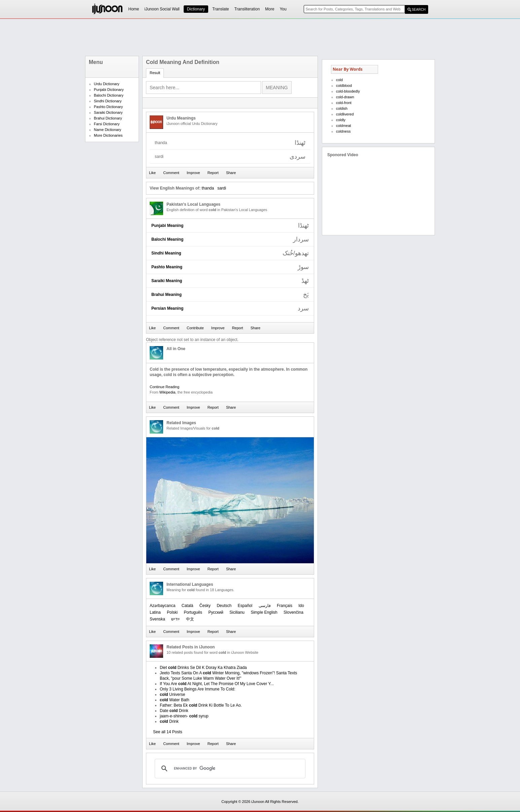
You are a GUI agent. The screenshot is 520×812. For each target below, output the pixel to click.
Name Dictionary (107, 130)
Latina (155, 612)
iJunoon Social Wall (162, 9)
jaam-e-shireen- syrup (184, 716)
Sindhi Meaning (166, 253)
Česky (205, 606)
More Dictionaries (108, 135)
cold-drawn (345, 97)
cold (339, 80)
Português (193, 612)
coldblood (344, 86)
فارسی (265, 606)
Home (134, 9)
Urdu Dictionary (107, 84)
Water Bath (175, 700)
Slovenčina (293, 612)
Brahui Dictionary (108, 118)
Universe (172, 695)
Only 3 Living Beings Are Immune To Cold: (198, 689)
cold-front (344, 103)
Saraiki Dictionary (108, 112)
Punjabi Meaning (167, 226)
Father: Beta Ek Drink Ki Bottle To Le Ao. (201, 705)
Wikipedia (168, 392)
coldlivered (345, 114)
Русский (216, 612)
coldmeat (344, 126)
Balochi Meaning (167, 239)
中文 (190, 619)
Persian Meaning (167, 308)
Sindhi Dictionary (108, 101)
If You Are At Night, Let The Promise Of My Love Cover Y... (217, 684)
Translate (221, 9)
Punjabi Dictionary (109, 90)
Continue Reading (164, 387)
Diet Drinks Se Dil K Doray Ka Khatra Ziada (203, 668)
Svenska (157, 619)
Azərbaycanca (162, 606)
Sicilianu (237, 612)
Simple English (264, 612)
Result (155, 73)
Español (245, 606)
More (270, 9)
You (283, 9)
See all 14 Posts (168, 732)
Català (188, 606)
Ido (301, 606)
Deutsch (224, 606)
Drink (169, 721)
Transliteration (247, 9)
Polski (172, 612)
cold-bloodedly (348, 91)
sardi (222, 188)
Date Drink (174, 711)
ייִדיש (175, 619)
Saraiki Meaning (167, 281)
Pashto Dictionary (108, 107)
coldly (341, 120)
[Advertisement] (260, 37)
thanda (208, 188)
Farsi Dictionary (107, 124)
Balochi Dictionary (109, 95)
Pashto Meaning (167, 267)
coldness (343, 131)
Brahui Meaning (166, 295)
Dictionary (196, 9)
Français (285, 606)
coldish (342, 108)
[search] (229, 769)
